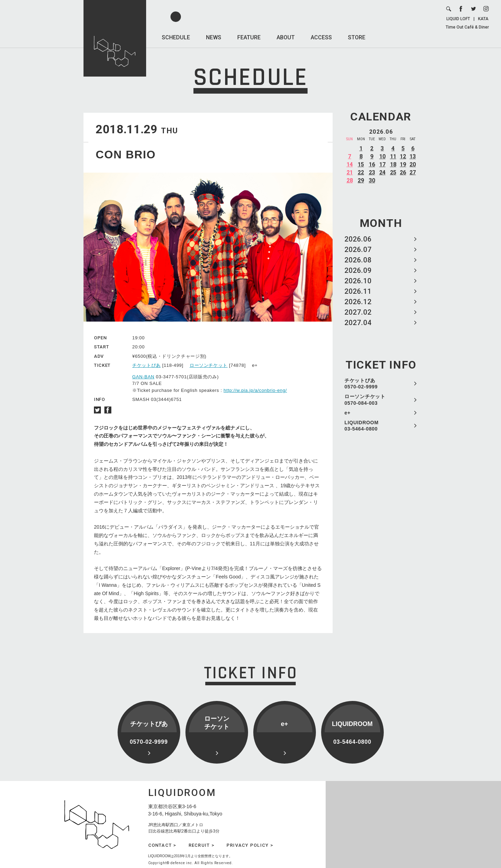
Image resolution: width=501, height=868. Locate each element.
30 (372, 180)
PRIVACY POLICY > (250, 845)
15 (361, 164)
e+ (347, 413)
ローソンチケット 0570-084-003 (365, 400)
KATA (483, 19)
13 (413, 156)
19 (403, 164)
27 (413, 172)
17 (382, 164)
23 (372, 172)
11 (393, 156)
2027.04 (358, 323)
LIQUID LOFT (458, 19)
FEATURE (249, 37)
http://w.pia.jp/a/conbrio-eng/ (255, 390)
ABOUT (286, 37)
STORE (357, 37)
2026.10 (358, 281)
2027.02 (358, 312)
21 (350, 172)
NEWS (214, 37)
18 (393, 164)
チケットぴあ (146, 365)
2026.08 (358, 260)
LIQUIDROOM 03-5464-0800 (361, 426)
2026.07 (358, 250)
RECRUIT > (201, 845)
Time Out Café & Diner (467, 27)
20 (413, 164)
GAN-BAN (143, 377)
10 (382, 156)
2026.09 (358, 270)
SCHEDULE (176, 37)
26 (403, 172)
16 (372, 164)
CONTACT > (162, 845)
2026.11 (358, 291)
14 (350, 164)
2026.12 (358, 302)
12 (403, 156)
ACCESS (321, 37)
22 (361, 172)
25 (393, 172)
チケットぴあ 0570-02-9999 (361, 384)
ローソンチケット (209, 365)
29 (361, 180)
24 (382, 172)
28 (350, 180)
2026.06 (358, 239)
